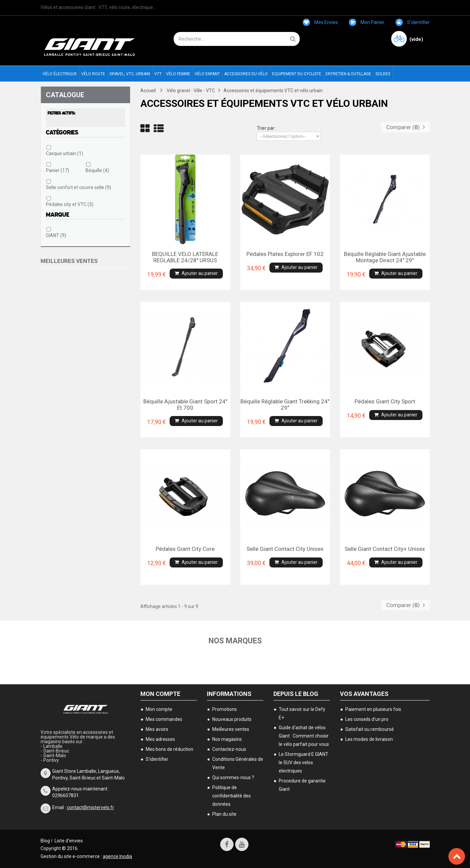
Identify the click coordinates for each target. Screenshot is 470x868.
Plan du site (224, 814)
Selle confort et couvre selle (78, 187)
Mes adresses (160, 739)
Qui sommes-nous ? (233, 777)
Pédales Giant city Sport (385, 401)
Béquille (97, 170)
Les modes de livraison (369, 739)
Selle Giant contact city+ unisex (385, 549)
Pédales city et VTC (70, 204)
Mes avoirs (157, 729)
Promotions (225, 709)
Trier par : (267, 128)
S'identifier (413, 22)
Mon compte (160, 693)
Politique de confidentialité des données (232, 795)
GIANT (56, 235)
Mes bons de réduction (169, 749)
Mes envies (320, 22)
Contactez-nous (229, 749)
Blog (45, 840)
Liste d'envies (69, 840)
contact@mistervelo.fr (90, 807)
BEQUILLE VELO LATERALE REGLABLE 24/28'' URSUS (185, 257)
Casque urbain (65, 153)
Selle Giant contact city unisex (285, 549)
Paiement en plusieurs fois (373, 709)
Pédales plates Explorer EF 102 (285, 254)
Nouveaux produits (232, 719)
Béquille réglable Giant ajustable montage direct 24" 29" (385, 257)
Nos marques (235, 641)
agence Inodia (117, 856)
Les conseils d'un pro (367, 719)
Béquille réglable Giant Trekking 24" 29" (285, 404)
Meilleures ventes (69, 261)
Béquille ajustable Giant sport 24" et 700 (185, 404)
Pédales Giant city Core (185, 549)
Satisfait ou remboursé (370, 729)
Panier (58, 170)
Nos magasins (227, 739)
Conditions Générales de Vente (238, 763)
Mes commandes (164, 719)
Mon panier (367, 22)
